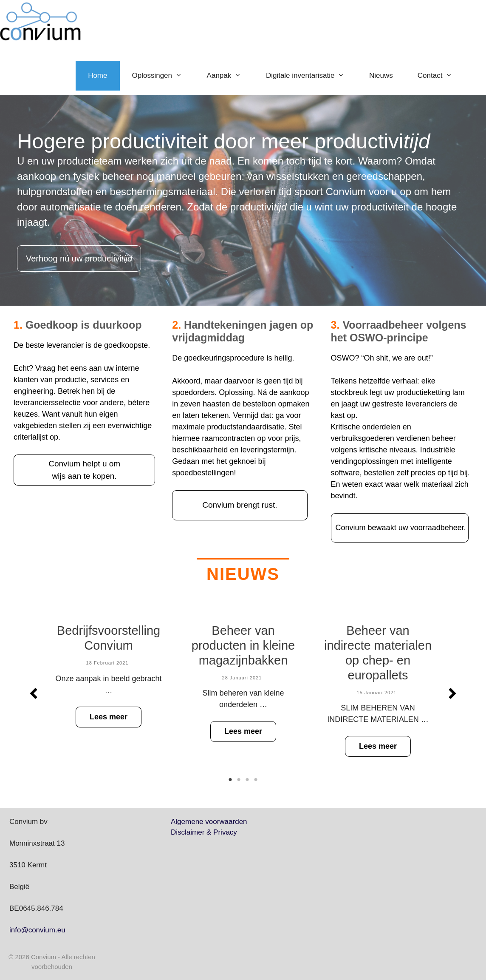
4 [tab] (256, 780)
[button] (34, 693)
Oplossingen (163, 76)
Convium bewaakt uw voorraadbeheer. (401, 528)
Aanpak (230, 76)
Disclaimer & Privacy (204, 832)
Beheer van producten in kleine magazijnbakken (243, 645)
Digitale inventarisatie (311, 76)
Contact (441, 76)
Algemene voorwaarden (209, 822)
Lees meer (109, 716)
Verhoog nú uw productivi (79, 258)
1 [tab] (230, 780)
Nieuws (381, 75)
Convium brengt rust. (240, 505)
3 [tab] (247, 780)
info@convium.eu (37, 930)
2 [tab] (239, 780)
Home (97, 75)
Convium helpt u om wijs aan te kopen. (84, 470)
